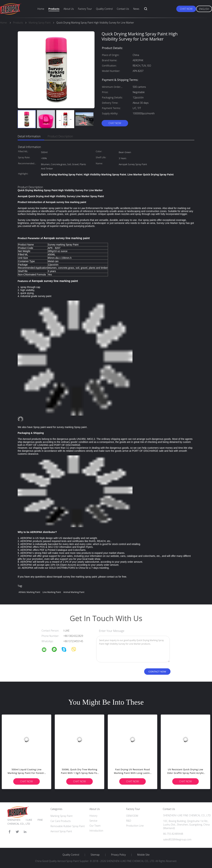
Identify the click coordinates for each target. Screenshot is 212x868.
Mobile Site (143, 855)
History (93, 816)
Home (41, 9)
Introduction (96, 831)
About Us (69, 9)
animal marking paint (74, 592)
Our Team (95, 826)
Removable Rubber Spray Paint (68, 826)
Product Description (60, 136)
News (136, 9)
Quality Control (104, 9)
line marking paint (52, 592)
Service (93, 821)
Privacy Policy (118, 855)
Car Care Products (61, 821)
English (204, 9)
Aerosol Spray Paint (61, 831)
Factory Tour (85, 9)
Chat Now (186, 9)
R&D (129, 821)
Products (54, 9)
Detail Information (29, 136)
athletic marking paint (29, 592)
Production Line (135, 826)
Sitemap (95, 855)
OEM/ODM (132, 816)
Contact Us (123, 9)
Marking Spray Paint (62, 816)
